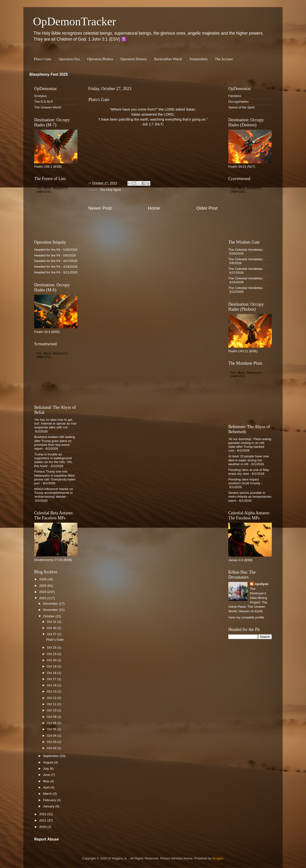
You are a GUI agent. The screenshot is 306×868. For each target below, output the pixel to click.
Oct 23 (52, 654)
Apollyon (262, 584)
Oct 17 (52, 679)
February (50, 800)
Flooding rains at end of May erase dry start (249, 472)
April (47, 787)
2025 (43, 586)
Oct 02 (52, 748)
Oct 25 (52, 647)
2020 (43, 827)
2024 (43, 592)
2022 (43, 814)
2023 (43, 598)
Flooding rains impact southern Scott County (244, 481)
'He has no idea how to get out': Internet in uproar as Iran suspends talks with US (55, 423)
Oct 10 (52, 710)
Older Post (207, 208)
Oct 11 (52, 704)
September (51, 756)
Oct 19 (52, 666)
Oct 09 (52, 717)
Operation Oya (69, 59)
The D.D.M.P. (44, 102)
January (49, 806)
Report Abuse (46, 839)
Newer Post (100, 208)
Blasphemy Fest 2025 (49, 74)
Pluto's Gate (43, 59)
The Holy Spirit (110, 190)
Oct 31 (52, 622)
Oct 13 (52, 691)
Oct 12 (52, 698)
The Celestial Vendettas (245, 250)
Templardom (198, 59)
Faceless (235, 96)
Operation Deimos (134, 59)
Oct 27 (52, 634)
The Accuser (224, 59)
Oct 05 (52, 729)
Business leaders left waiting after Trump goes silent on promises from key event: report (55, 443)
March (48, 794)
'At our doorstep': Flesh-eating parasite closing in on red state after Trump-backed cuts (250, 445)
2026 (43, 579)
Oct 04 (52, 736)
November (51, 610)
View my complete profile (246, 617)
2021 (43, 820)
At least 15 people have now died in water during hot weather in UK (249, 460)
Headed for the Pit (47, 250)
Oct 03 (52, 742)
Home (154, 208)
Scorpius (41, 96)
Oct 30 (52, 628)
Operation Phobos (100, 59)
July (46, 769)
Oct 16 (52, 685)
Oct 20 (52, 660)
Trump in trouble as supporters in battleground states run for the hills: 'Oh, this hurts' (53, 460)
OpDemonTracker (74, 21)
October (49, 616)
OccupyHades (238, 102)
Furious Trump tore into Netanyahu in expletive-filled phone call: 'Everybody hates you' (55, 477)
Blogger (218, 858)
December (51, 604)
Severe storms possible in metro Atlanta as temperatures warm (250, 497)
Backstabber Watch (168, 59)
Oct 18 (52, 673)
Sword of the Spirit (241, 107)
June (47, 775)
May (46, 781)
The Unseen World (48, 107)
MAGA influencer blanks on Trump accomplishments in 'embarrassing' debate (54, 493)
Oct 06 (52, 723)
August (49, 762)
